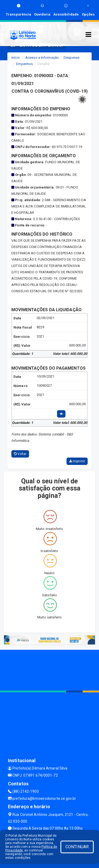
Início (16, 58)
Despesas (72, 58)
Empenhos (24, 64)
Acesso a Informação (42, 58)
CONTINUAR (77, 847)
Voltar (20, 454)
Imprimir (77, 461)
